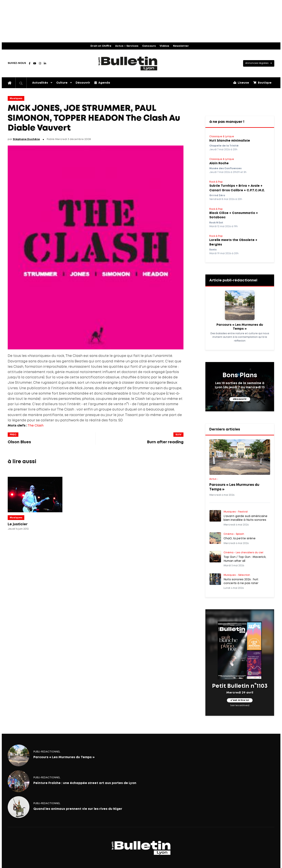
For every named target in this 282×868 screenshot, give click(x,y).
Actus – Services (127, 46)
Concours (149, 46)
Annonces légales (257, 63)
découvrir (240, 399)
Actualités (40, 83)
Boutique (262, 83)
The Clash (36, 426)
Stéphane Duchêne (26, 139)
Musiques (16, 98)
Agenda (102, 83)
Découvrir (83, 83)
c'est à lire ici (240, 700)
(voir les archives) (240, 706)
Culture (62, 83)
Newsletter (181, 46)
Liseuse (241, 83)
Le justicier (18, 524)
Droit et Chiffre (101, 46)
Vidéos (164, 46)
